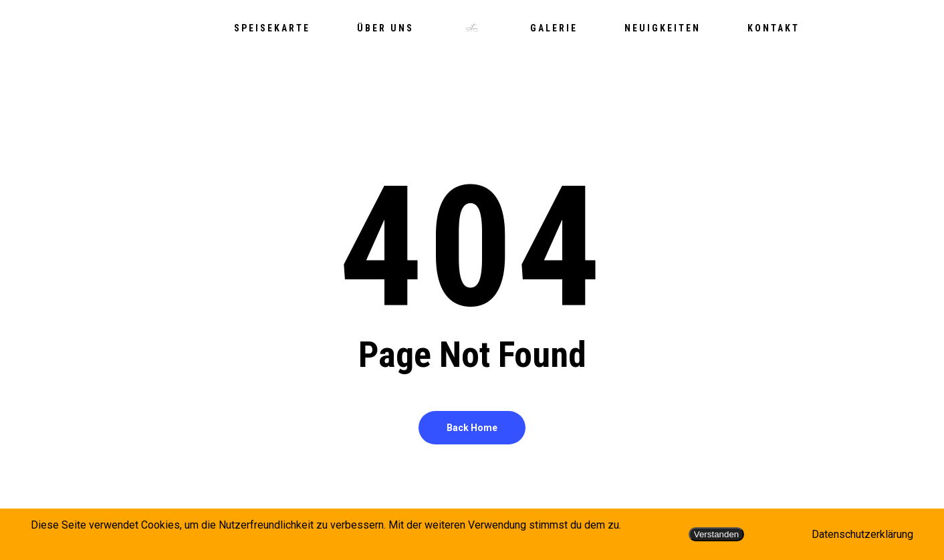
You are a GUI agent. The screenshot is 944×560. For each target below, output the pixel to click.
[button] (919, 7)
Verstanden (716, 534)
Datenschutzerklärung (862, 534)
